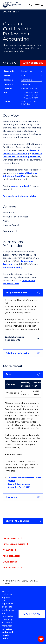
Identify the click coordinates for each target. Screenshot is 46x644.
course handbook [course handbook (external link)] (20, 186)
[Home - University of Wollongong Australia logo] (12, 5)
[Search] (30, 5)
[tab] (23, 293)
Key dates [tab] (23, 497)
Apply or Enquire (33, 63)
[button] (5, 63)
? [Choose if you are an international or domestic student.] (13, 71)
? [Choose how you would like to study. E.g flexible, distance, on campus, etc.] (13, 84)
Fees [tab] (23, 374)
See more (8, 231)
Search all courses (18, 521)
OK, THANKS (32, 614)
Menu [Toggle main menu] (39, 5)
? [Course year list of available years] (9, 76)
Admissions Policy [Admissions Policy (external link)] (13, 267)
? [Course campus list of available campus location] (13, 80)
